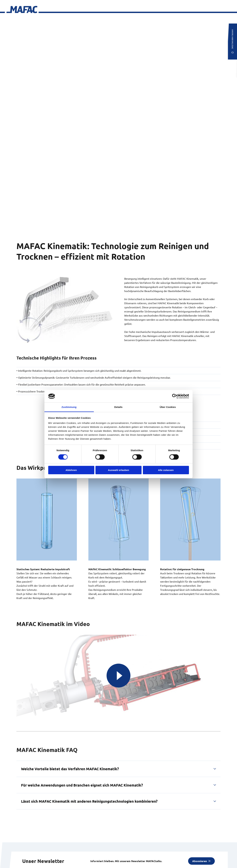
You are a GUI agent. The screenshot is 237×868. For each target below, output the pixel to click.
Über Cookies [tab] (168, 407)
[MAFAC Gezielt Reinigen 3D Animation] (118, 676)
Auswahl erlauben (118, 470)
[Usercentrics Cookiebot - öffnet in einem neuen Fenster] (175, 396)
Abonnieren (200, 861)
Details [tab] (118, 407)
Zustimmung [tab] (69, 407)
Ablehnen (71, 470)
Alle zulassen (166, 470)
